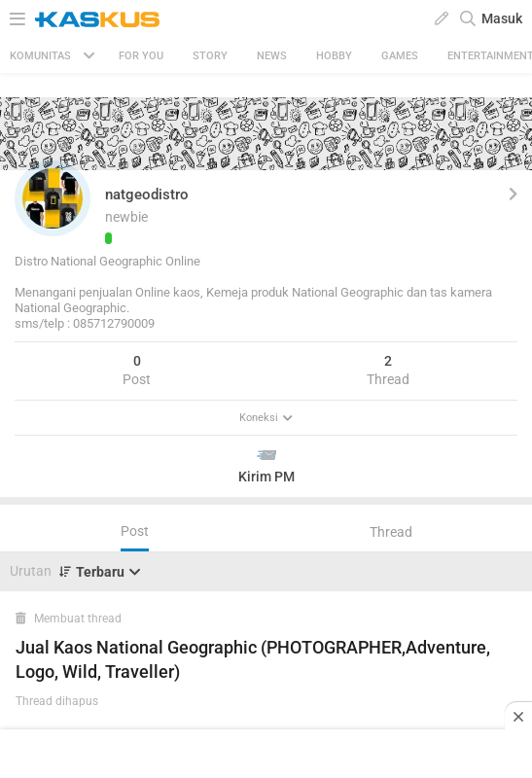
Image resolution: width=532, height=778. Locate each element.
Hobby (334, 56)
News (272, 56)
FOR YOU (141, 56)
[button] (53, 198)
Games (400, 56)
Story (210, 56)
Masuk (502, 18)
